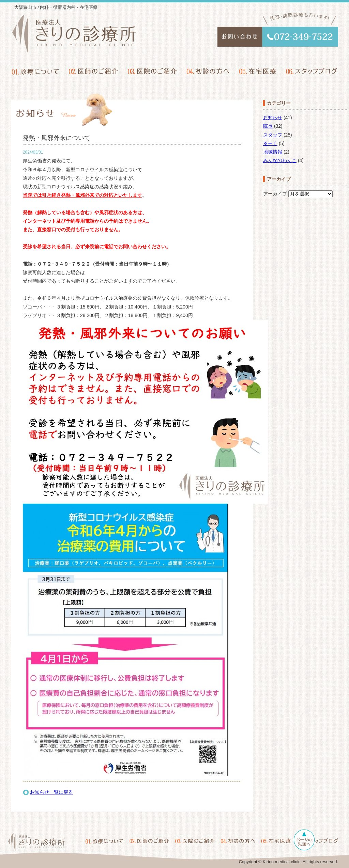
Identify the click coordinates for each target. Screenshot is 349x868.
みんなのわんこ (280, 160)
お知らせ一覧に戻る (51, 792)
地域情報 (273, 152)
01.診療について (36, 71)
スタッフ (273, 135)
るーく (270, 143)
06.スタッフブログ (311, 71)
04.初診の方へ (208, 71)
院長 (268, 126)
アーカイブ (275, 194)
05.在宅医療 (257, 71)
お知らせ (273, 117)
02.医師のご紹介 (94, 71)
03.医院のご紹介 (152, 71)
